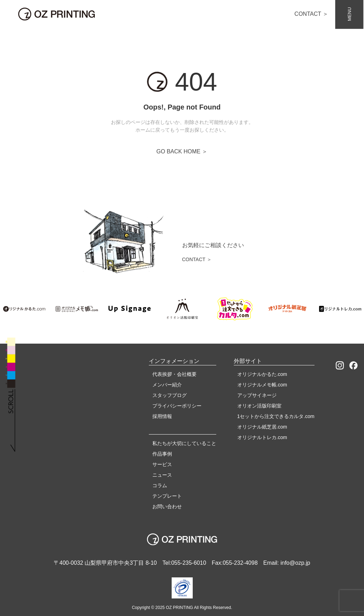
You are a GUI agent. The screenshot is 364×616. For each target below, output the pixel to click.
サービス (162, 464)
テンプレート (167, 496)
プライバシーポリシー (177, 406)
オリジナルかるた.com (262, 374)
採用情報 (162, 416)
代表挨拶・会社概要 (174, 374)
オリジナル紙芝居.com (262, 427)
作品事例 (162, 454)
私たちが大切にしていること (184, 443)
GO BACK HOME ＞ (182, 151)
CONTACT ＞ (311, 14)
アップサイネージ (257, 395)
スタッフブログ (170, 395)
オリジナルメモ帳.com (262, 385)
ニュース (162, 475)
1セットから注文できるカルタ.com (276, 416)
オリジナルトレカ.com (262, 437)
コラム (160, 485)
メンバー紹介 (167, 385)
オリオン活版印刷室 (259, 406)
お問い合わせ (167, 506)
